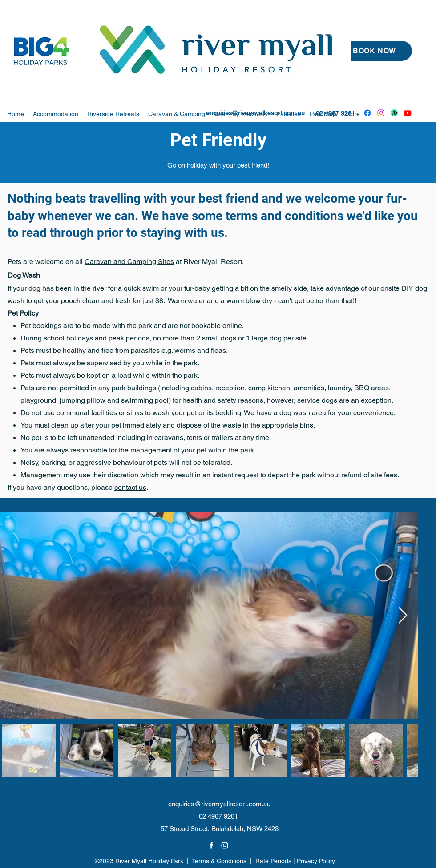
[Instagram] (381, 113)
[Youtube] (408, 113)
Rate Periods (273, 861)
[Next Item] (403, 616)
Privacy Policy (316, 861)
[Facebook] (367, 113)
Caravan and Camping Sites (129, 262)
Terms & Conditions (219, 861)
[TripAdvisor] (394, 113)
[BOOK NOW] (374, 51)
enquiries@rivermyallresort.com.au (255, 113)
